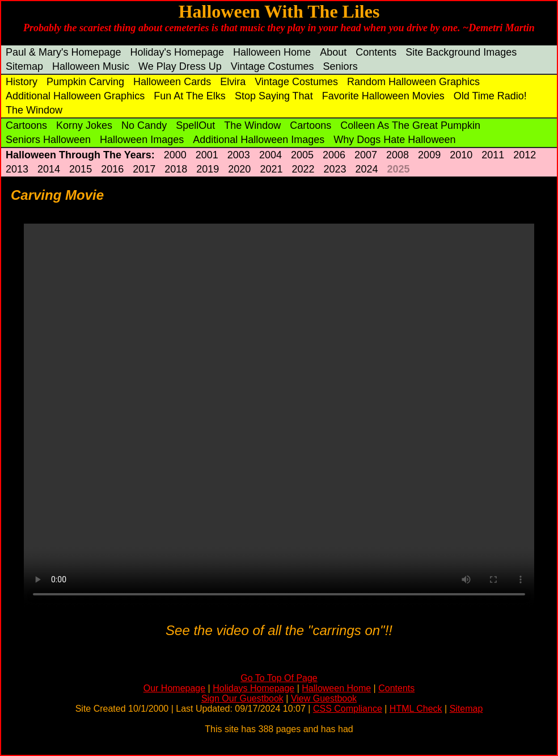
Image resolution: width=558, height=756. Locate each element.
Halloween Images (142, 140)
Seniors (341, 66)
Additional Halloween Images (259, 140)
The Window (34, 110)
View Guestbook (324, 698)
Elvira (233, 82)
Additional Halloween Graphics (75, 96)
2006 (334, 155)
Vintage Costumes (272, 66)
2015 (81, 169)
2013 (17, 169)
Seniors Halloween (48, 140)
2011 (493, 155)
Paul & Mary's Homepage (64, 52)
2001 (207, 155)
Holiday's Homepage (177, 52)
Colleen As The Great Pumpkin (410, 125)
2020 (239, 169)
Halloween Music (91, 66)
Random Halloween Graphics (413, 82)
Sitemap (24, 66)
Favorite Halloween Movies (383, 96)
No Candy (144, 125)
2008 (398, 155)
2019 (208, 169)
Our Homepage (174, 688)
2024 (367, 169)
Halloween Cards (172, 82)
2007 (366, 155)
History (22, 82)
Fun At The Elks (190, 96)
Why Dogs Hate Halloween (394, 140)
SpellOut (195, 125)
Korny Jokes (84, 125)
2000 (175, 155)
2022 (303, 169)
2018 (176, 169)
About (333, 52)
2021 (271, 169)
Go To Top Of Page (279, 678)
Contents (376, 52)
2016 (112, 169)
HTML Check (416, 709)
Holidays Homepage (253, 688)
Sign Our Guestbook (242, 698)
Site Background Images (461, 52)
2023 (335, 169)
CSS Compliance (348, 709)
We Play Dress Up (180, 66)
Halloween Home (272, 52)
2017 (144, 169)
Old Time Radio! (490, 96)
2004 (270, 155)
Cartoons (26, 125)
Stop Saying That (274, 96)
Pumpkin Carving (85, 82)
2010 (461, 155)
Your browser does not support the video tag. (279, 415)
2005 (302, 155)
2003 (239, 155)
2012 (525, 155)
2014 (49, 169)
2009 (429, 155)
